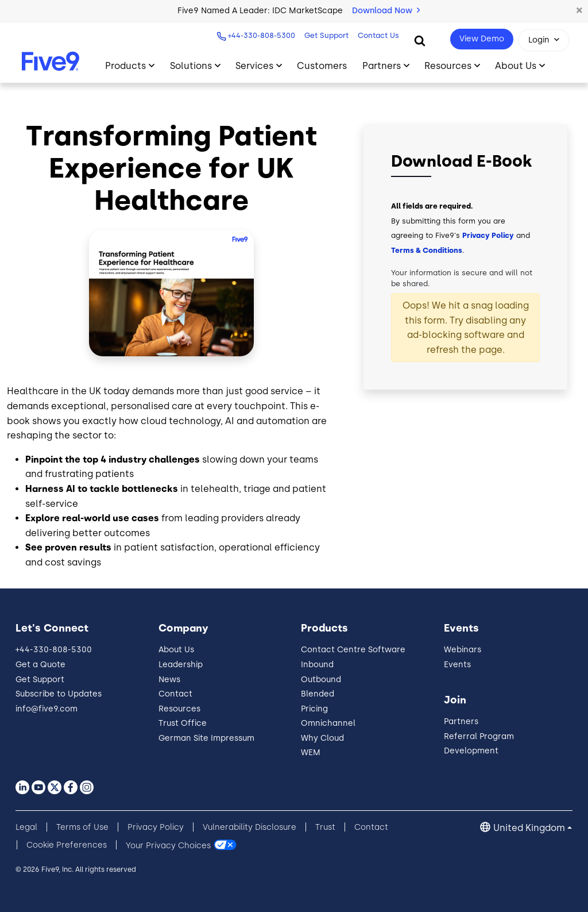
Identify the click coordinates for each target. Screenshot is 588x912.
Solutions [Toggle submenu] (191, 66)
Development (471, 751)
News (169, 680)
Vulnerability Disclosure (249, 827)
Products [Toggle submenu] (125, 66)
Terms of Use (82, 827)
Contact (175, 694)
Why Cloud (322, 738)
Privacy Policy (488, 235)
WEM (311, 753)
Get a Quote (40, 665)
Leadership (181, 665)
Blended (318, 694)
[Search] (420, 40)
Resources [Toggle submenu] (448, 66)
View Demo (482, 39)
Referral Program (479, 736)
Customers (322, 66)
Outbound (321, 680)
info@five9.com (47, 709)
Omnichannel (328, 723)
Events (457, 665)
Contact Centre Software (353, 650)
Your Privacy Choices (168, 845)
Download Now (386, 11)
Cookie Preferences (67, 845)
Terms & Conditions (427, 250)
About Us (176, 650)
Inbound (317, 665)
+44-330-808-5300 (262, 35)
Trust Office (183, 723)
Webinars (463, 650)
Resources (179, 709)
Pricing (314, 709)
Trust (325, 827)
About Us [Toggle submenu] (516, 66)
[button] (579, 11)
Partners (461, 721)
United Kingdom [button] (529, 828)
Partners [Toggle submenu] (382, 66)
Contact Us (378, 35)
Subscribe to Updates (59, 694)
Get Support (326, 35)
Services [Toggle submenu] (254, 66)
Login (539, 40)
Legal (26, 827)
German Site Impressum (206, 738)
